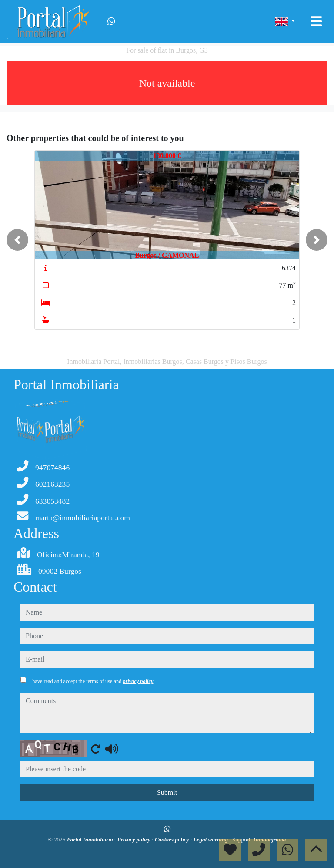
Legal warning (211, 839)
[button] (17, 240)
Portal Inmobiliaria (91, 839)
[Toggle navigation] (316, 21)
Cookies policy (173, 839)
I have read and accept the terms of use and (91, 681)
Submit (167, 792)
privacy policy (138, 681)
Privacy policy (134, 839)
